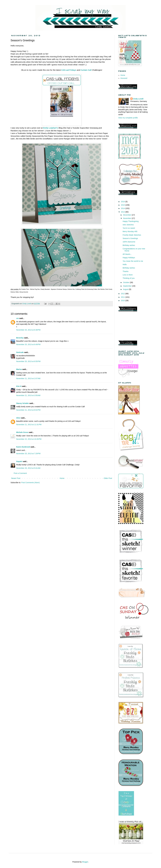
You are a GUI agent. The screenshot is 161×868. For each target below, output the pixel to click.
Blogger (85, 862)
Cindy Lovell (138, 99)
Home (62, 478)
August (126, 289)
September (128, 286)
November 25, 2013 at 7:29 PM (28, 454)
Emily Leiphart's (51, 128)
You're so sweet (129, 228)
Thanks (126, 271)
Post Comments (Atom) (31, 483)
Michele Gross (22, 432)
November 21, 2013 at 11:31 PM (29, 425)
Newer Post (16, 478)
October (126, 282)
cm (17, 318)
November (127, 218)
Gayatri (19, 461)
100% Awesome (129, 242)
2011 (123, 297)
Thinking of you (129, 278)
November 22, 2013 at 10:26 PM (29, 439)
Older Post (108, 478)
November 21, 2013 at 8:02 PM (28, 410)
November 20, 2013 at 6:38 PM (28, 330)
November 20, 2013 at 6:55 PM (28, 361)
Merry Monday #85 (130, 231)
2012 (123, 294)
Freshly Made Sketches (132, 235)
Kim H (19, 386)
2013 (123, 212)
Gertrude (20, 352)
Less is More (128, 275)
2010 (123, 301)
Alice (19, 418)
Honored (124, 78)
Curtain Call (86, 70)
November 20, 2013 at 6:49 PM (28, 344)
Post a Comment (20, 473)
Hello (125, 264)
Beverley (20, 338)
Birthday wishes (129, 245)
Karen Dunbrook (23, 447)
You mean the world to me (133, 261)
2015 (123, 205)
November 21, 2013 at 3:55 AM (28, 395)
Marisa (19, 369)
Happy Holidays (129, 258)
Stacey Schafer (23, 403)
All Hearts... (127, 254)
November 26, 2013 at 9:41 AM (28, 468)
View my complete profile (128, 118)
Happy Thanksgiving (131, 221)
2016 (123, 202)
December (127, 215)
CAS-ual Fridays (69, 70)
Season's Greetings (130, 238)
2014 (123, 208)
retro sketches (128, 225)
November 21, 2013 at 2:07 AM (28, 378)
